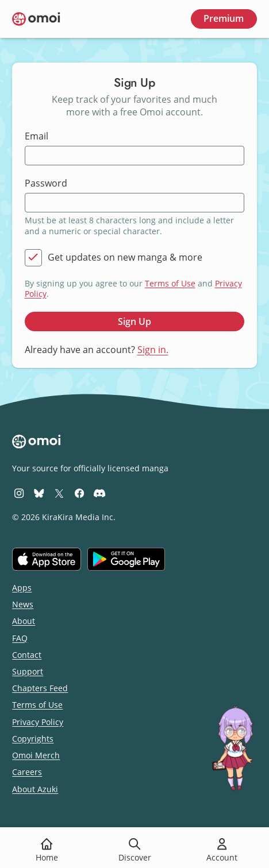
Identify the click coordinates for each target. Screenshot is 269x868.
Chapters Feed (40, 688)
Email (36, 136)
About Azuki (35, 789)
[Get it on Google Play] (126, 559)
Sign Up (134, 321)
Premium (224, 18)
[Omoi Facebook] (79, 493)
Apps (22, 588)
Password (46, 183)
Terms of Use (170, 283)
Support (28, 671)
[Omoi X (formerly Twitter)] (59, 493)
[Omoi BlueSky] (39, 493)
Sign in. (153, 350)
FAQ (20, 638)
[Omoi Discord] (99, 493)
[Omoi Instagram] (19, 493)
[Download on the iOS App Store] (47, 559)
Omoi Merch (36, 755)
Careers (27, 772)
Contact (27, 655)
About (24, 621)
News (23, 604)
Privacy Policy (38, 722)
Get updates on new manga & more (125, 257)
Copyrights (33, 739)
